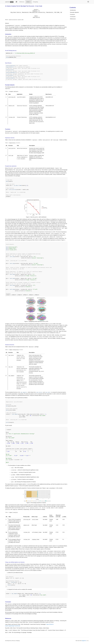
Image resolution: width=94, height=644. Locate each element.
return (9, 585)
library (8, 66)
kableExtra (13, 73)
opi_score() (39, 392)
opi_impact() (24, 392)
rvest (12, 70)
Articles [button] (29, 2)
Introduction (73, 10)
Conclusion (73, 17)
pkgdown (84, 641)
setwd (7, 57)
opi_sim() (48, 392)
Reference (22, 2)
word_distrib (13, 190)
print (7, 422)
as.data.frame (18, 185)
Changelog (35, 2)
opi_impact (15, 414)
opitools (7, 2)
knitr (12, 67)
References (73, 19)
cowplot (13, 78)
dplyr (12, 75)
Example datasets (74, 12)
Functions (72, 14)
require (8, 67)
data (7, 181)
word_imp (12, 257)
